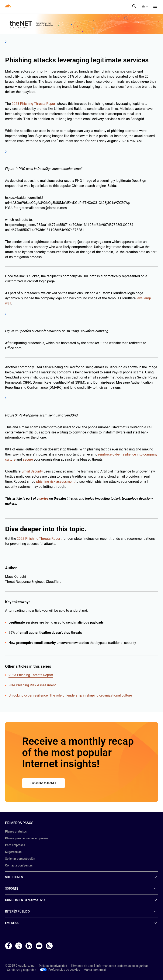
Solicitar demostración (20, 859)
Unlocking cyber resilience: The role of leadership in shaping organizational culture (70, 695)
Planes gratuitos (16, 831)
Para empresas (15, 845)
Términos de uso (82, 966)
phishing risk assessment (55, 482)
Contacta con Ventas (19, 865)
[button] (145, 7)
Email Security (32, 471)
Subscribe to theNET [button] (44, 783)
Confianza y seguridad (22, 970)
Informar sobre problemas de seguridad (122, 966)
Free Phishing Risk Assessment (32, 685)
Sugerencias (13, 852)
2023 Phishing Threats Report (34, 104)
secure (28, 459)
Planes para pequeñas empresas (27, 838)
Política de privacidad (53, 966)
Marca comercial (95, 970)
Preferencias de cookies (60, 970)
